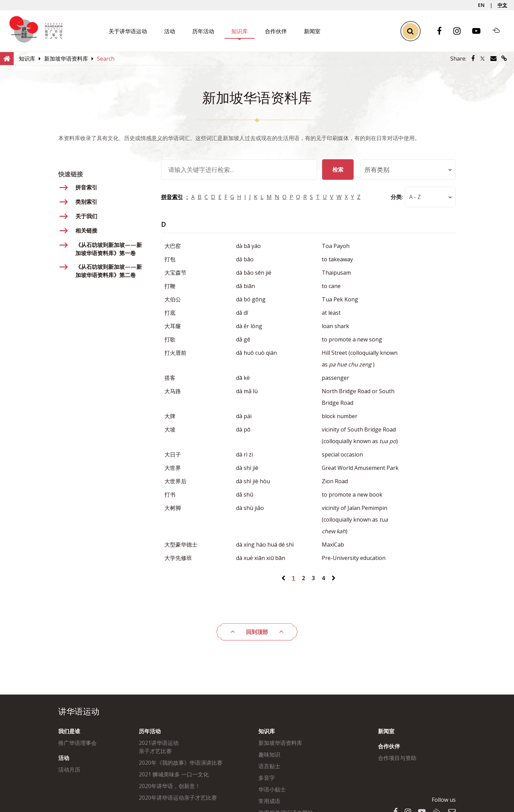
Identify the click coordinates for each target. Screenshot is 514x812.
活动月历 (69, 770)
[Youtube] (480, 31)
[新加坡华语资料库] (66, 59)
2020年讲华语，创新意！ (170, 786)
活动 (170, 31)
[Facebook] (443, 31)
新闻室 (312, 31)
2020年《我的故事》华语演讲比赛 (181, 763)
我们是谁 (69, 731)
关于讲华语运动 (128, 31)
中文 (502, 5)
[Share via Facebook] (473, 59)
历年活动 (203, 31)
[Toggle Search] (410, 31)
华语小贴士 (272, 789)
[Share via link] (504, 59)
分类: (397, 197)
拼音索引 (172, 197)
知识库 (240, 31)
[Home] (7, 58)
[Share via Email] (493, 59)
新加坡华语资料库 (280, 743)
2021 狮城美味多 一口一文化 (174, 774)
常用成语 (269, 801)
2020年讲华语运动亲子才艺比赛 (178, 798)
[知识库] (27, 59)
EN (481, 5)
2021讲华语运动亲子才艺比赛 (159, 747)
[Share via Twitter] (482, 59)
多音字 (267, 778)
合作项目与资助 (397, 758)
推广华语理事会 (77, 743)
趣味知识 (269, 754)
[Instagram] (460, 31)
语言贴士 (269, 766)
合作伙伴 (276, 31)
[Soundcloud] (500, 31)
